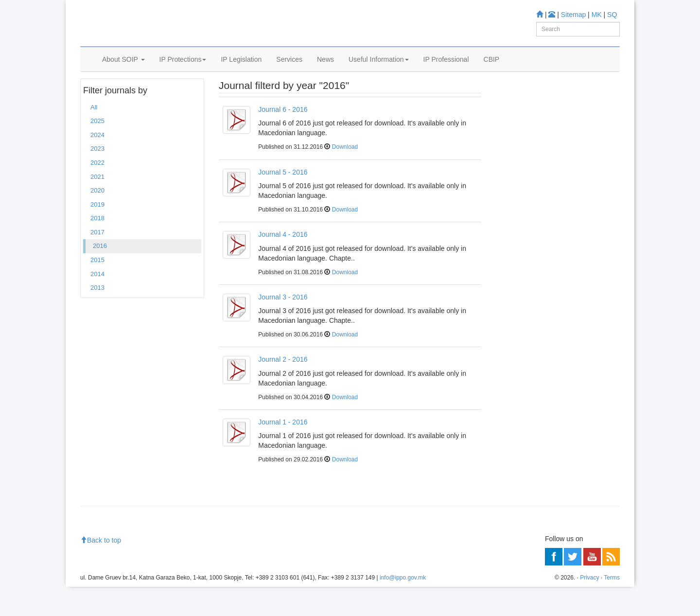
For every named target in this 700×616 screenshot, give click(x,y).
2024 (97, 164)
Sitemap (573, 15)
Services (289, 71)
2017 (97, 261)
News (325, 71)
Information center (526, 158)
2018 (97, 247)
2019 (97, 234)
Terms (612, 607)
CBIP (492, 71)
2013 (97, 317)
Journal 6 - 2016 (283, 139)
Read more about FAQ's (534, 228)
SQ (612, 15)
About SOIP (123, 71)
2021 (97, 206)
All (94, 136)
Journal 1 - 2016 (283, 451)
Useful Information (379, 71)
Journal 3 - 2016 (283, 326)
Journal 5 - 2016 (283, 201)
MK (597, 15)
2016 (100, 275)
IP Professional (446, 71)
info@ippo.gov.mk (403, 607)
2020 (97, 220)
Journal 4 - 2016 (283, 264)
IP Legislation (241, 71)
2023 (97, 178)
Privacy (589, 607)
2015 (97, 289)
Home (95, 97)
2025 (97, 150)
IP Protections (183, 71)
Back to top (101, 570)
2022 (97, 192)
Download (345, 176)
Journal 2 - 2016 (283, 388)
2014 (97, 303)
